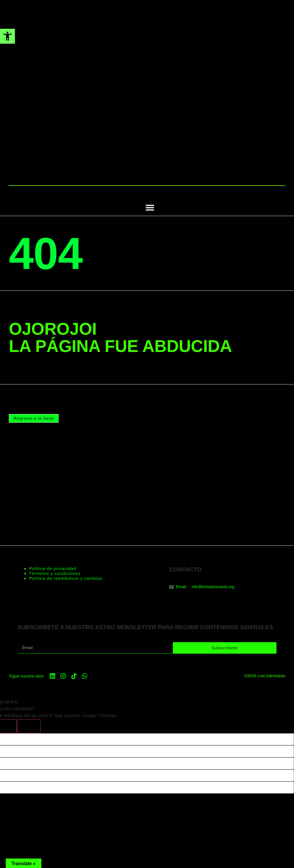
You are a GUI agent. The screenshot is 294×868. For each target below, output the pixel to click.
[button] (150, 207)
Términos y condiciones (55, 573)
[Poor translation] (29, 726)
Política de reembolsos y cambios (66, 578)
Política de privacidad (53, 568)
